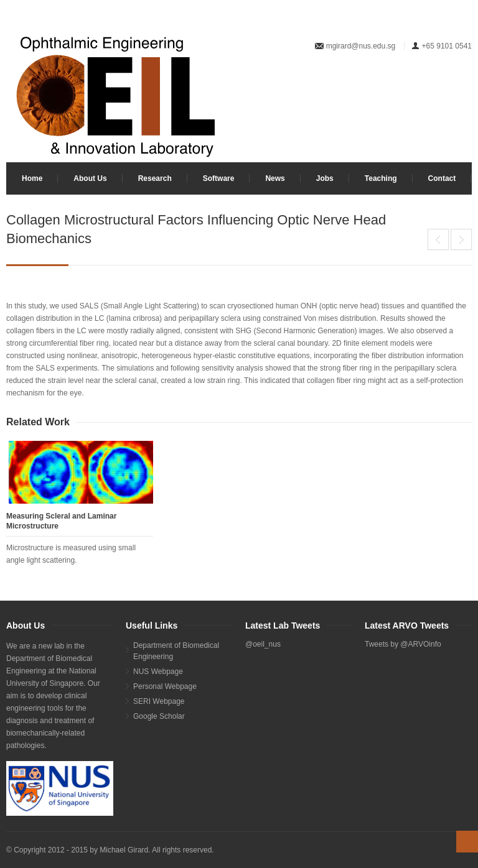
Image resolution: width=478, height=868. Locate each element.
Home (32, 178)
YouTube (422, 86)
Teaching (381, 178)
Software (219, 178)
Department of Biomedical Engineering (176, 651)
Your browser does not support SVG (115, 96)
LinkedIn (401, 86)
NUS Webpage (158, 672)
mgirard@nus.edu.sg (361, 46)
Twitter (443, 86)
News (275, 178)
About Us (90, 178)
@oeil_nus (263, 644)
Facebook (463, 86)
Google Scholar (159, 716)
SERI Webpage (159, 701)
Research (155, 178)
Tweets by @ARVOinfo (403, 644)
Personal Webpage (165, 686)
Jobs (325, 178)
